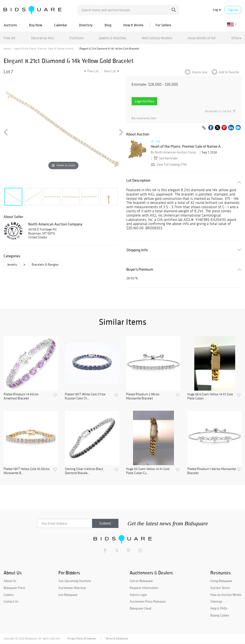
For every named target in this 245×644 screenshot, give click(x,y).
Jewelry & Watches (113, 38)
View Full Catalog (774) (168, 165)
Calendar (61, 25)
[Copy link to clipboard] (204, 128)
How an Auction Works (226, 595)
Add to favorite (229, 72)
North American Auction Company (55, 224)
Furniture (76, 38)
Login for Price (144, 101)
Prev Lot (91, 71)
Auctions (10, 25)
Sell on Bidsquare (141, 581)
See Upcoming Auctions (75, 581)
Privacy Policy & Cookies (82, 638)
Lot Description (138, 180)
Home (7, 49)
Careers (9, 595)
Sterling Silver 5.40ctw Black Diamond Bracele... (84, 471)
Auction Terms (220, 588)
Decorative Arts (43, 38)
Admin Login (138, 595)
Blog (108, 25)
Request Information (144, 588)
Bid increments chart (144, 118)
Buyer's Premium (140, 269)
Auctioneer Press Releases (148, 601)
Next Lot (111, 71)
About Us (10, 581)
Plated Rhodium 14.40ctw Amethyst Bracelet (21, 396)
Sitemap (216, 601)
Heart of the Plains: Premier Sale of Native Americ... (45, 49)
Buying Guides (220, 615)
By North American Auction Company (175, 152)
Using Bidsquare (221, 581)
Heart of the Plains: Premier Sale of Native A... (187, 146)
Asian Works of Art (202, 38)
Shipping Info (137, 250)
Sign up (233, 10)
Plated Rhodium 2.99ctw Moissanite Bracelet (143, 396)
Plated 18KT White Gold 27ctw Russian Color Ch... (85, 396)
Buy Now (36, 25)
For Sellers (163, 25)
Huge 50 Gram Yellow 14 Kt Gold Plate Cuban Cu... (148, 471)
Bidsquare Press (14, 588)
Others (236, 38)
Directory (86, 25)
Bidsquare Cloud (140, 608)
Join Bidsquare (68, 595)
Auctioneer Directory (72, 588)
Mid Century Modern (157, 38)
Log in (217, 10)
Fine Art (10, 38)
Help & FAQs (219, 608)
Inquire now (200, 72)
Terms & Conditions (117, 638)
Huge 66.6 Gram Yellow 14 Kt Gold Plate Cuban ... (210, 396)
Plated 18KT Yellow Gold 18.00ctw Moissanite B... (27, 471)
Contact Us (11, 601)
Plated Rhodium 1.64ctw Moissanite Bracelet (212, 471)
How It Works (133, 25)
